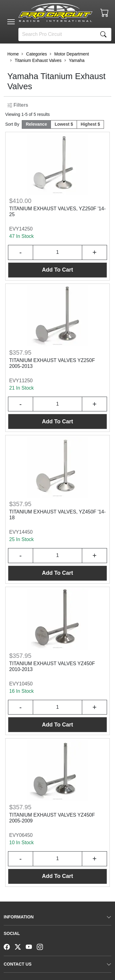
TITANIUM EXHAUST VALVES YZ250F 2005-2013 (52, 363)
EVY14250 (21, 229)
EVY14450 (21, 532)
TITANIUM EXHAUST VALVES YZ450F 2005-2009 (52, 818)
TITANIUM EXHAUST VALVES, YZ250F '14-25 (57, 212)
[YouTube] (31, 946)
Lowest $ (64, 124)
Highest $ (90, 124)
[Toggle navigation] (11, 22)
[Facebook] (9, 946)
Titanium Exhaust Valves (38, 60)
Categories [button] (36, 54)
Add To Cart (58, 270)
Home (13, 54)
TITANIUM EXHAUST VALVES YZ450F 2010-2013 (52, 666)
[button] (11, 22)
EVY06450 (21, 835)
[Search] (57, 34)
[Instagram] (42, 946)
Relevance (36, 124)
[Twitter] (20, 946)
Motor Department (72, 54)
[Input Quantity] (58, 252)
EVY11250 (21, 381)
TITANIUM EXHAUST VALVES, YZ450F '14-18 (57, 515)
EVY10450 (21, 684)
